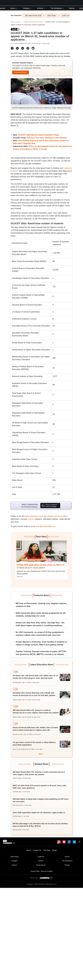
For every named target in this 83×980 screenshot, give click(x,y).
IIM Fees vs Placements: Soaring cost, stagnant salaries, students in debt (41, 605)
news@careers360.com (45, 526)
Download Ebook (21, 72)
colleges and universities (57, 516)
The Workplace (57, 8)
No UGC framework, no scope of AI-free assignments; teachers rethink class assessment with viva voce (40, 634)
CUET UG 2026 (68, 16)
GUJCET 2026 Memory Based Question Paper (39, 135)
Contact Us (37, 850)
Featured (41, 857)
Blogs (55, 850)
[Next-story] (41, 553)
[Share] (12, 48)
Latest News (14, 857)
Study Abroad (41, 865)
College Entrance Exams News (33, 22)
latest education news (34, 516)
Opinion (72, 8)
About (28, 850)
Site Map (47, 850)
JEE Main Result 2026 (33, 16)
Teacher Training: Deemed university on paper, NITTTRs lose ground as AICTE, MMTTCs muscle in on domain (41, 653)
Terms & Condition (47, 871)
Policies (67, 865)
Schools (41, 8)
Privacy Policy (35, 871)
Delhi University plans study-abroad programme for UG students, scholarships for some (41, 614)
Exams (14, 8)
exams (31, 519)
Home (13, 22)
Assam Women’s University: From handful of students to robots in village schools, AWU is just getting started (41, 643)
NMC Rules (52, 16)
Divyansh (20, 577)
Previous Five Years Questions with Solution (47, 138)
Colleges (27, 8)
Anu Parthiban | (16, 44)
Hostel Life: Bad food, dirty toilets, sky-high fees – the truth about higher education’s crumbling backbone (40, 624)
